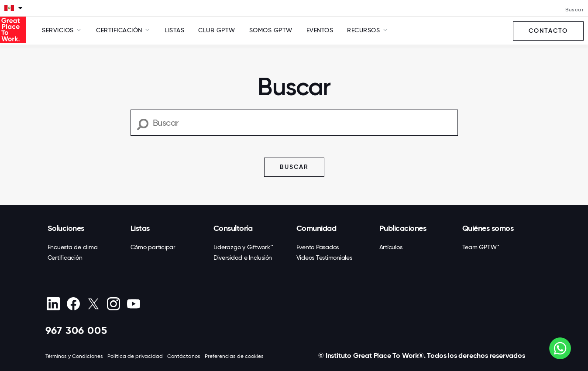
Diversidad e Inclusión (243, 258)
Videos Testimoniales (324, 258)
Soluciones (66, 228)
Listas (174, 30)
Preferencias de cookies (234, 356)
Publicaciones (403, 228)
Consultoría (233, 228)
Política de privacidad (135, 356)
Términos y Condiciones (74, 356)
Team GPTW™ (481, 247)
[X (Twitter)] (94, 304)
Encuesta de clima (73, 247)
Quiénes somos (488, 228)
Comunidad (316, 228)
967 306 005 (76, 330)
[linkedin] (53, 304)
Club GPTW (217, 30)
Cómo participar (153, 247)
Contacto (548, 31)
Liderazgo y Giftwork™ (243, 247)
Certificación (65, 258)
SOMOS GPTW (271, 30)
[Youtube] (134, 304)
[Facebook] (74, 304)
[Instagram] (114, 304)
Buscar (574, 10)
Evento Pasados (318, 247)
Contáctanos (184, 356)
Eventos (320, 30)
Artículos (391, 247)
